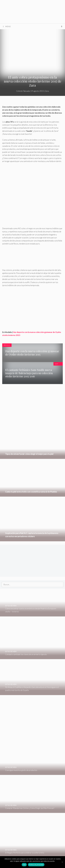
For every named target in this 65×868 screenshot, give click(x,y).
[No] (62, 862)
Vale (24, 865)
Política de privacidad (36, 865)
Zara (47, 91)
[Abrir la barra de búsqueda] (62, 26)
